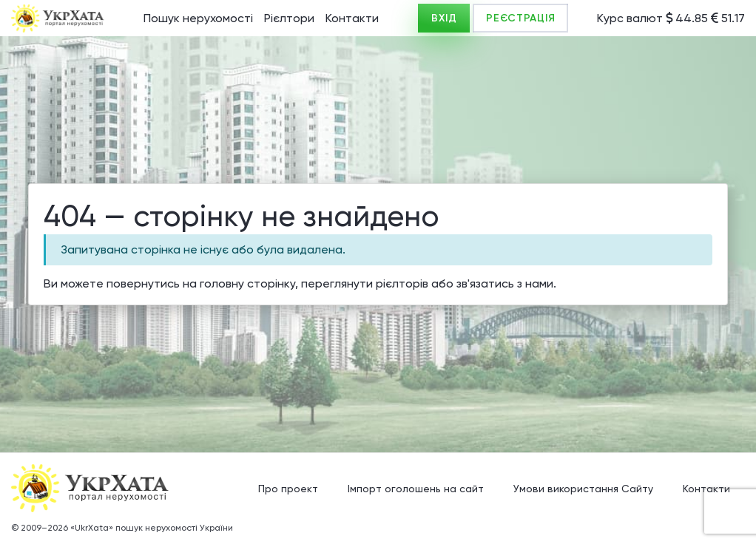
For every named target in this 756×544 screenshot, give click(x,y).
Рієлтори (289, 18)
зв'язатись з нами (505, 283)
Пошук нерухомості (198, 18)
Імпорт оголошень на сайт (416, 489)
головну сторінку (247, 283)
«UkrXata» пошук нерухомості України (152, 528)
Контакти (352, 18)
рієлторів (402, 283)
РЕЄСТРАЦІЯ (520, 18)
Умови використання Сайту (583, 489)
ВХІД (444, 18)
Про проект (288, 489)
